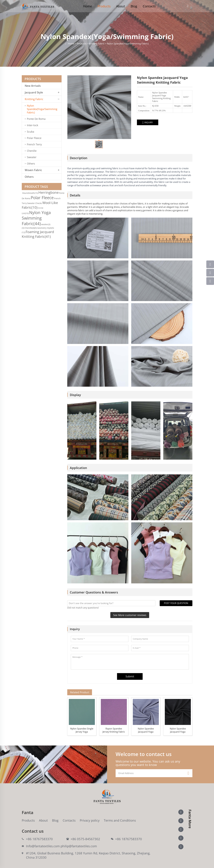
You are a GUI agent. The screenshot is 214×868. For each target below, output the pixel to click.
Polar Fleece (34, 138)
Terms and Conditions (120, 820)
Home (88, 6)
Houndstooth (30, 193)
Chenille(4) (31, 228)
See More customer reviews (130, 615)
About (121, 6)
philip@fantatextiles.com (79, 846)
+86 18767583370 (39, 839)
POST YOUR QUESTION (176, 603)
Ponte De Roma (36, 119)
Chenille (32, 151)
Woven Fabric (33, 170)
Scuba (31, 132)
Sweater (32, 157)
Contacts (149, 6)
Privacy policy (90, 820)
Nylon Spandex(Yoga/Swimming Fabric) (42, 109)
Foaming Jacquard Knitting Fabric (38, 234)
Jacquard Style (34, 92)
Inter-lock (32, 125)
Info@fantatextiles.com (43, 846)
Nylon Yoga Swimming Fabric (36, 218)
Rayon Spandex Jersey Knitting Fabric (114, 730)
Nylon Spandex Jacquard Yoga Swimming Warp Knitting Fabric (178, 730)
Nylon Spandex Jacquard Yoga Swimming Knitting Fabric (146, 730)
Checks (39, 203)
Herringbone (48, 192)
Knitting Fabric (34, 99)
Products (104, 6)
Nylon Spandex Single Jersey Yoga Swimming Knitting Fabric (82, 730)
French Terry (34, 144)
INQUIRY (148, 123)
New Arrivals (34, 86)
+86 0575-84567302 (85, 839)
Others (31, 164)
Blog (134, 6)
